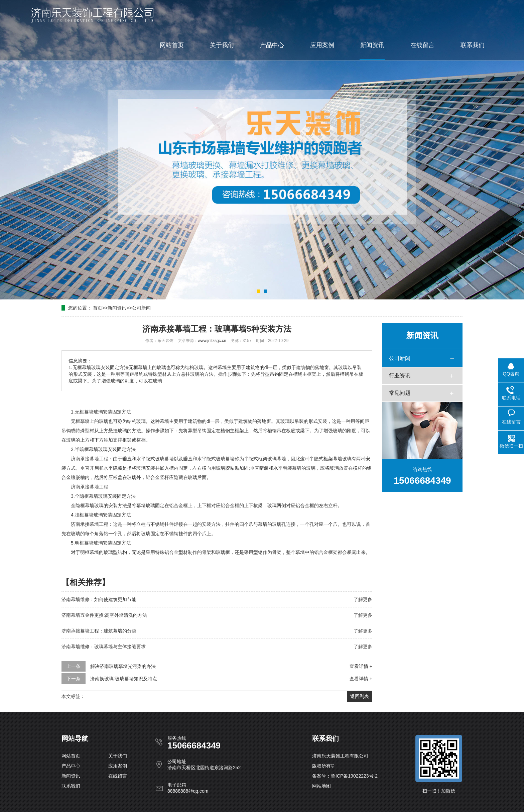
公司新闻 (141, 308)
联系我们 (473, 45)
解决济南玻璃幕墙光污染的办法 (123, 666)
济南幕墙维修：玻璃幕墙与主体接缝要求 (104, 647)
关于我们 (222, 45)
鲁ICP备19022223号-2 (354, 776)
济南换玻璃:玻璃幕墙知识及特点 (124, 679)
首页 (98, 308)
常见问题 (400, 393)
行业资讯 (400, 376)
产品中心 (272, 45)
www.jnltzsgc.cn (212, 341)
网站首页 (172, 45)
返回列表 (360, 696)
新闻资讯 (372, 45)
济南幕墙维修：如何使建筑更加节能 (99, 599)
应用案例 (322, 45)
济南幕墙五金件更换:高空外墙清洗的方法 (104, 615)
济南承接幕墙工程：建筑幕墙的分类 (99, 631)
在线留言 (422, 45)
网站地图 (321, 786)
